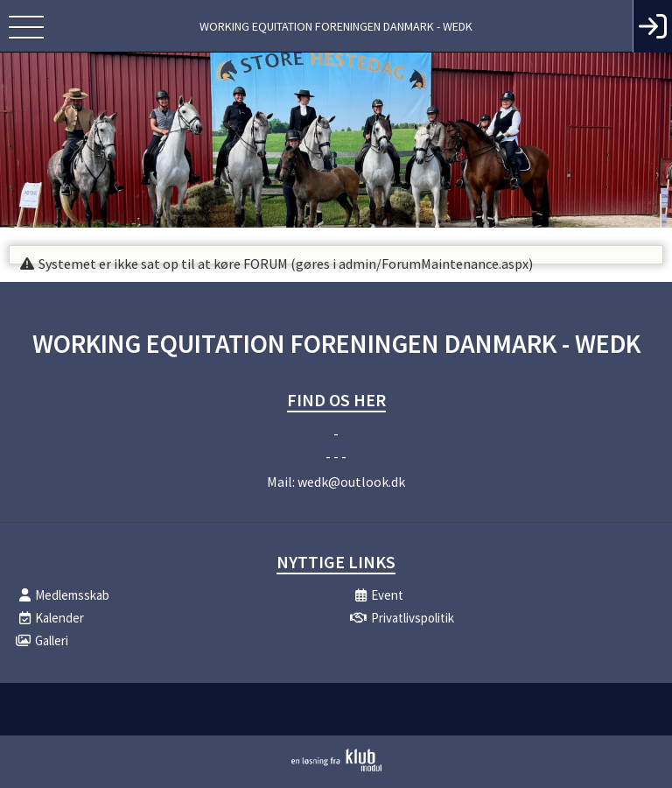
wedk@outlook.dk (351, 482)
